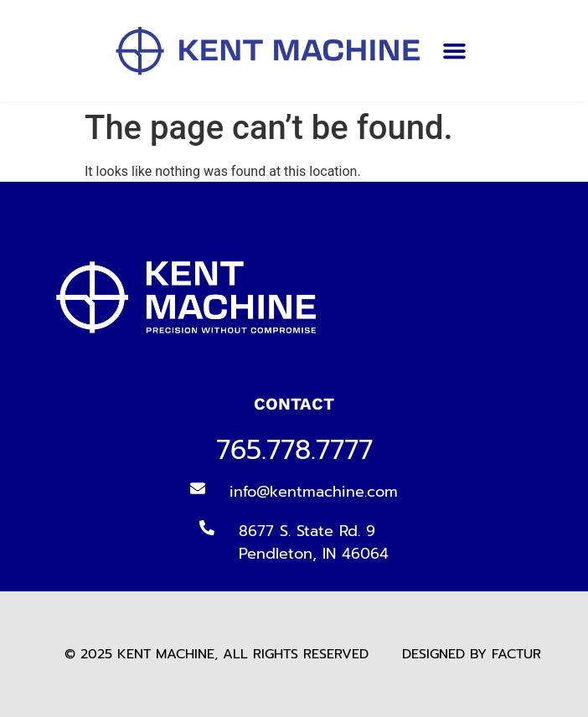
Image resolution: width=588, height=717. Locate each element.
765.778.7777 (294, 450)
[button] (455, 51)
